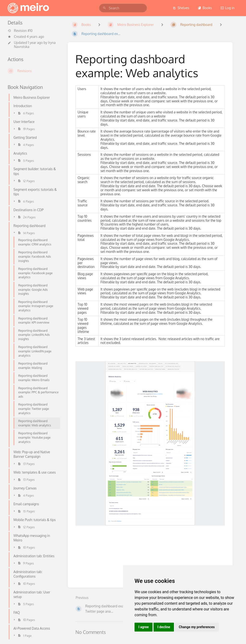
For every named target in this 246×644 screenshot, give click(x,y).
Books (205, 8)
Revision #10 (20, 31)
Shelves (181, 8)
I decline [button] (164, 627)
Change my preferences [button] (197, 627)
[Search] (105, 8)
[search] (123, 8)
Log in (228, 8)
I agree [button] (144, 627)
